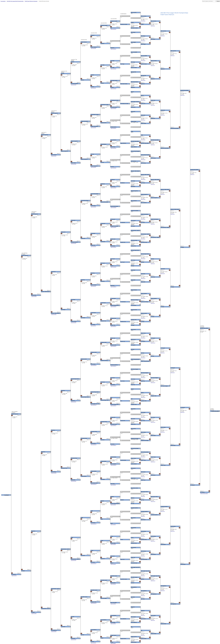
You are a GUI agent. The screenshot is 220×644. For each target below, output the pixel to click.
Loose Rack (133, 270)
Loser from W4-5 (74, 85)
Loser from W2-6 (113, 544)
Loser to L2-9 (143, 477)
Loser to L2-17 (143, 318)
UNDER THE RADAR (135, 211)
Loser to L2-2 (143, 615)
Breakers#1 (133, 112)
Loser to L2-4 (143, 576)
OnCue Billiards (134, 622)
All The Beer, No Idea (135, 102)
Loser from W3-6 (93, 128)
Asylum (132, 389)
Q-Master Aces (134, 320)
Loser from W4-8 (74, 323)
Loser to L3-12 (153, 501)
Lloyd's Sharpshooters (135, 359)
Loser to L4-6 (163, 115)
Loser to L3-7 (153, 65)
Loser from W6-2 (34, 296)
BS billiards (133, 186)
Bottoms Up (133, 339)
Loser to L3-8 (153, 26)
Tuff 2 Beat (133, 181)
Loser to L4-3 (163, 511)
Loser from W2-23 (113, 208)
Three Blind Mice (134, 563)
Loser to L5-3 (173, 373)
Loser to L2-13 (143, 397)
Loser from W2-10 (113, 465)
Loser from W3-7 (93, 88)
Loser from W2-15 (113, 366)
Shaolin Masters (134, 290)
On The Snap (133, 161)
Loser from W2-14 (113, 386)
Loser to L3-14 (153, 422)
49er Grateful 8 (134, 201)
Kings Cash (133, 557)
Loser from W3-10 (94, 603)
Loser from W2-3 (113, 604)
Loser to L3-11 (153, 541)
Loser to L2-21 (143, 239)
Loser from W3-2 (93, 286)
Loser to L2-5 (143, 556)
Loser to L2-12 (143, 417)
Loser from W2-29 (113, 89)
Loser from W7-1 (14, 576)
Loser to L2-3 (143, 596)
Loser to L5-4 (173, 531)
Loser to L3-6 (153, 105)
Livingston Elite (134, 404)
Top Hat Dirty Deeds (135, 448)
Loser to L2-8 (143, 496)
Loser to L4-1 (163, 353)
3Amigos (133, 266)
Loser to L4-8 (163, 274)
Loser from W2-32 (113, 29)
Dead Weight (133, 42)
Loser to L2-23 (143, 199)
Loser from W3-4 (93, 207)
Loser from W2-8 (113, 505)
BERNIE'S (133, 498)
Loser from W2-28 (113, 108)
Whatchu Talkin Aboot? (135, 171)
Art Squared (133, 221)
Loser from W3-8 (93, 48)
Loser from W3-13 (94, 484)
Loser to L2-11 (143, 437)
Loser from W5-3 (54, 473)
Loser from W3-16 (94, 365)
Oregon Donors (134, 637)
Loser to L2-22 (143, 219)
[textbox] (209, 1)
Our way (133, 504)
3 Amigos (133, 325)
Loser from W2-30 (113, 69)
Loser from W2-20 (113, 267)
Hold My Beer (134, 528)
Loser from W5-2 (54, 314)
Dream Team (133, 458)
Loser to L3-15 (153, 383)
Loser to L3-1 (153, 303)
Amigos (132, 22)
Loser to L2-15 (143, 358)
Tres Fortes (133, 379)
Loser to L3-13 (153, 462)
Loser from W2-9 (113, 485)
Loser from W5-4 (54, 632)
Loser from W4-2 (74, 481)
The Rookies (133, 409)
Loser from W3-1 (93, 326)
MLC (132, 399)
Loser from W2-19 (113, 287)
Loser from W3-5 (93, 167)
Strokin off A (133, 424)
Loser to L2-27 (143, 120)
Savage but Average (135, 439)
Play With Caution (134, 577)
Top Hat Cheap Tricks (135, 250)
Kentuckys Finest (134, 240)
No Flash (133, 349)
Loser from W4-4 (74, 640)
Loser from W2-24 (113, 188)
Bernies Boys (133, 429)
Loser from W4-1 (74, 402)
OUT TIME (133, 597)
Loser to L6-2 (182, 95)
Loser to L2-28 (143, 100)
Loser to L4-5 (163, 36)
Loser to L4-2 (163, 432)
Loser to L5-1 (173, 56)
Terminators (133, 468)
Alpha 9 (132, 92)
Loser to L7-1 (192, 174)
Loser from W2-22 (113, 227)
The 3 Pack (133, 419)
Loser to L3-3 (153, 224)
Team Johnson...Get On (135, 230)
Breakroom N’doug (135, 300)
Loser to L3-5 (153, 145)
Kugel (132, 131)
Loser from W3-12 (94, 524)
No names (133, 226)
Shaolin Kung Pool (134, 191)
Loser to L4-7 (163, 194)
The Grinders (133, 617)
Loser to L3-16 (153, 343)
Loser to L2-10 (143, 457)
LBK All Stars (133, 518)
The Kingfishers (134, 587)
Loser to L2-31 (143, 41)
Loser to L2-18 (143, 298)
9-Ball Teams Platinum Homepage (31, 1)
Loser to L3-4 (153, 184)
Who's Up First (134, 13)
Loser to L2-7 (143, 516)
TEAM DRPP (133, 280)
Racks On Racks (134, 68)
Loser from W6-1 (34, 613)
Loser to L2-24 (143, 179)
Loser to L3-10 (153, 581)
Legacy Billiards (134, 147)
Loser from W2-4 (113, 584)
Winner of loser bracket (204, 494)
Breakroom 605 (134, 310)
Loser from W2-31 (113, 49)
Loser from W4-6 (74, 164)
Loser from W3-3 (93, 247)
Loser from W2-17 (113, 326)
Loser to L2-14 (143, 378)
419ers (132, 538)
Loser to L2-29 (143, 80)
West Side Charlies (134, 82)
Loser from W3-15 (94, 405)
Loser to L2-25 (143, 160)
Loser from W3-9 (93, 643)
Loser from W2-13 (113, 406)
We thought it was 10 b (135, 567)
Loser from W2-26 (113, 148)
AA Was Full (133, 107)
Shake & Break (134, 642)
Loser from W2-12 (113, 426)
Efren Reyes (133, 32)
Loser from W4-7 (74, 243)
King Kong (133, 385)
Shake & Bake (134, 122)
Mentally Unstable (134, 28)
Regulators (133, 87)
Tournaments (3, 1)
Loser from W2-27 (113, 128)
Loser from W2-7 (113, 525)
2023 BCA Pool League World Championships (15, 1)
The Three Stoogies (135, 369)
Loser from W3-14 (94, 445)
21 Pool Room (134, 305)
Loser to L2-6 (143, 536)
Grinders (133, 583)
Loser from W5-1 (54, 156)
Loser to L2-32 (143, 21)
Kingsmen (133, 607)
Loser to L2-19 (143, 278)
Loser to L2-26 (143, 140)
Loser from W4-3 (74, 560)
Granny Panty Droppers (135, 151)
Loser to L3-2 (153, 264)
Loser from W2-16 (113, 346)
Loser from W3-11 (94, 564)
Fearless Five (133, 246)
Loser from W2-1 (113, 643)
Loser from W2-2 (113, 624)
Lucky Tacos (133, 478)
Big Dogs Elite (134, 72)
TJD (132, 627)
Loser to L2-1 (143, 635)
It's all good (133, 345)
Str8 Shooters (134, 548)
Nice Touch (133, 260)
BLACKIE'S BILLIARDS (135, 141)
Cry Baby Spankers (134, 508)
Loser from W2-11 (113, 445)
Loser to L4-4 (163, 591)
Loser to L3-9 (153, 620)
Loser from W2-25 (113, 168)
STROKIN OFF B (134, 543)
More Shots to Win (134, 488)
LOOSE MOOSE (134, 464)
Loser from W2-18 (113, 307)
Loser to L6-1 (182, 412)
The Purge (133, 62)
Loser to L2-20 (143, 259)
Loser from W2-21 (113, 247)
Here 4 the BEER (134, 52)
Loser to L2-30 (143, 61)
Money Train (133, 330)
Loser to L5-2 (173, 214)
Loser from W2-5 (113, 564)
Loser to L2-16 (143, 338)
